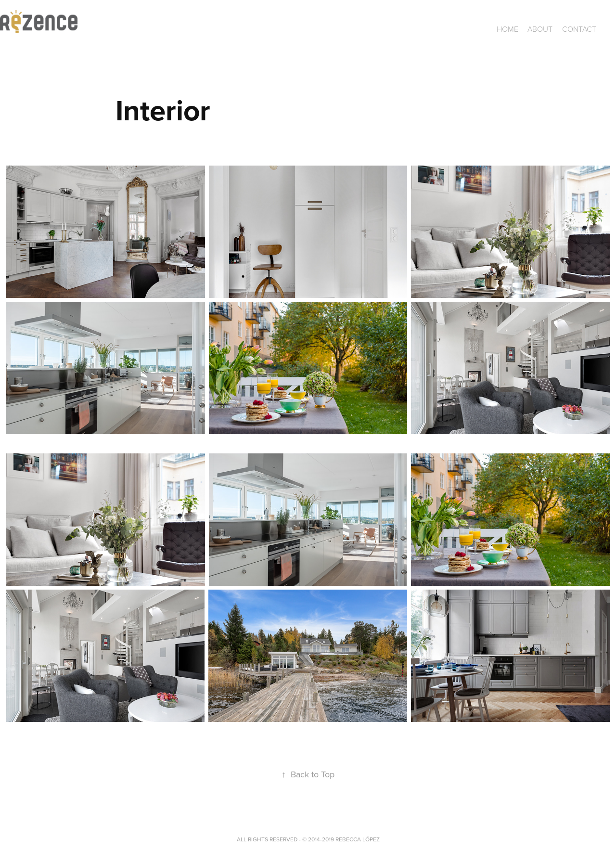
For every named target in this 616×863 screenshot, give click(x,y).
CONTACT (579, 29)
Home (507, 29)
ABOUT (540, 29)
